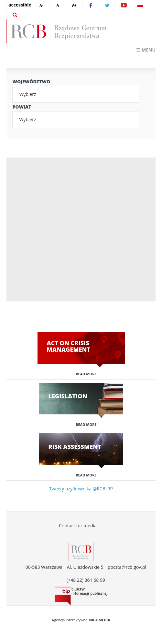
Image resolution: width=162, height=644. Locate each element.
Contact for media (78, 526)
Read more (86, 374)
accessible (20, 5)
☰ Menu (146, 50)
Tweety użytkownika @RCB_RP (81, 489)
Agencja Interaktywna (70, 620)
